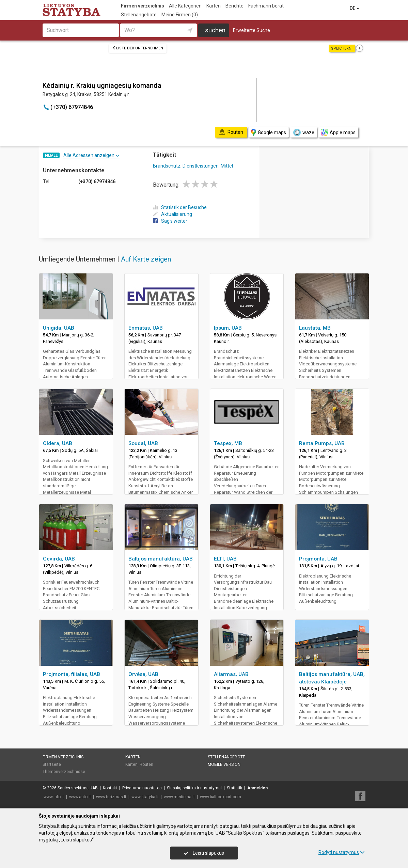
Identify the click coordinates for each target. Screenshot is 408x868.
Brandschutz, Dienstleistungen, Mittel (193, 166)
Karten (214, 6)
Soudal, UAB (143, 443)
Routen (146, 764)
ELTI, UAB (225, 559)
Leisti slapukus (204, 853)
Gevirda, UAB (59, 559)
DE (355, 8)
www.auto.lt (80, 797)
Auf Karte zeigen (146, 259)
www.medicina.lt (179, 797)
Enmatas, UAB (146, 328)
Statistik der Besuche (180, 207)
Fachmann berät (266, 6)
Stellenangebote (139, 15)
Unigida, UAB (59, 328)
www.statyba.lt (145, 797)
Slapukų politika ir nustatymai (194, 788)
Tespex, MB (228, 443)
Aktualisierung (172, 214)
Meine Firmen (180, 15)
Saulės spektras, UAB (78, 788)
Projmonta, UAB (318, 559)
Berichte (234, 6)
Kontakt (110, 788)
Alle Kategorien (185, 6)
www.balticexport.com (221, 797)
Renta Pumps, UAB (322, 443)
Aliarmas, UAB (231, 674)
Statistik (234, 788)
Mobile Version (224, 764)
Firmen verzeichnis (143, 6)
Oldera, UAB (58, 443)
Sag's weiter (170, 221)
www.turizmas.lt (111, 797)
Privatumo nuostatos (142, 788)
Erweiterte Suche (252, 30)
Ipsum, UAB (228, 328)
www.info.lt (54, 797)
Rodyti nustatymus (342, 852)
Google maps (269, 132)
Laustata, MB (315, 328)
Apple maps (338, 132)
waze (303, 132)
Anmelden (257, 788)
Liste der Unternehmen (138, 48)
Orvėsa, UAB (143, 674)
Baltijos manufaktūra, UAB (161, 559)
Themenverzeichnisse (64, 772)
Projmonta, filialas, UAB (72, 674)
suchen (215, 30)
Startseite (52, 764)
